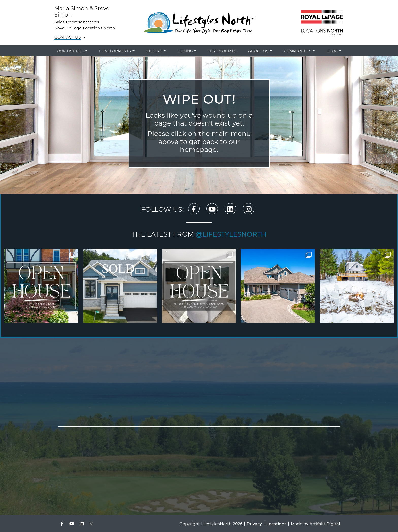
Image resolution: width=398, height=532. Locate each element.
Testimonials (222, 51)
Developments (115, 51)
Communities (298, 51)
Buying (185, 51)
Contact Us (68, 37)
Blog (332, 51)
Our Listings (70, 51)
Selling (155, 51)
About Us (258, 51)
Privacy (254, 523)
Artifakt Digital (325, 523)
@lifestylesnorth (231, 234)
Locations (276, 523)
